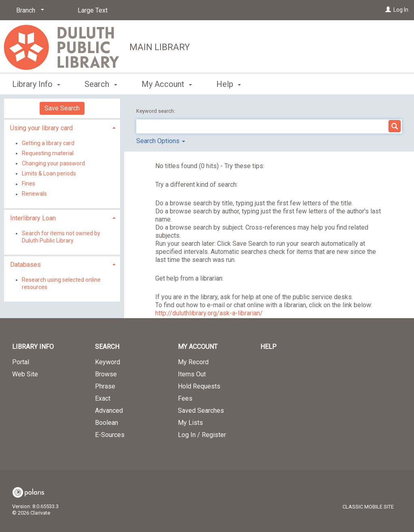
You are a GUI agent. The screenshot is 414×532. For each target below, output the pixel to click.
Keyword (108, 362)
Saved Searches (201, 411)
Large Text (93, 10)
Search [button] (101, 84)
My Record (193, 362)
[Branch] (29, 11)
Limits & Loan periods (49, 173)
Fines (29, 184)
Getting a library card (48, 143)
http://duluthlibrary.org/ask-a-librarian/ (209, 313)
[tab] (62, 127)
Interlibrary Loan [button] (33, 218)
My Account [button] (167, 84)
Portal (21, 362)
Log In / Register (202, 435)
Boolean (107, 423)
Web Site (25, 374)
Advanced (109, 411)
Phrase (105, 386)
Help (268, 347)
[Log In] (388, 10)
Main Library (160, 47)
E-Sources (110, 435)
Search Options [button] (161, 141)
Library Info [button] (36, 84)
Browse (106, 374)
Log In (401, 10)
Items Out (192, 374)
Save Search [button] (62, 108)
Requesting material (48, 153)
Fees (185, 398)
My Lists (190, 423)
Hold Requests (199, 386)
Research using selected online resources (61, 283)
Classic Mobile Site (368, 507)
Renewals (34, 194)
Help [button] (229, 84)
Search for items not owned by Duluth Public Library (61, 237)
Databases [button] (25, 265)
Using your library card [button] (41, 128)
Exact (103, 398)
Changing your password (53, 163)
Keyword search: (156, 111)
